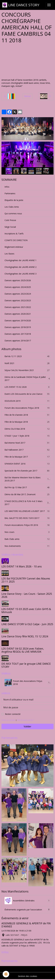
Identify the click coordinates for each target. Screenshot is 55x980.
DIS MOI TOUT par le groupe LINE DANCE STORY (26, 665)
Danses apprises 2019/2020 (18, 320)
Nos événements (27, 546)
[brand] (21, 5)
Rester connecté (13, 714)
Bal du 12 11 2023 (27, 356)
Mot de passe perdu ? (26, 720)
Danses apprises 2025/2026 (18, 280)
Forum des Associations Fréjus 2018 (27, 408)
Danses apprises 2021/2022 (18, 307)
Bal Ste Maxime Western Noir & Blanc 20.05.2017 (27, 479)
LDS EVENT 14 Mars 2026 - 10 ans (22, 566)
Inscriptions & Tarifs (14, 234)
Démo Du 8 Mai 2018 (27, 429)
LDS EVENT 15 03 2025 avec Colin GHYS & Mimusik (26, 611)
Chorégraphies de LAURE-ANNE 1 (20, 260)
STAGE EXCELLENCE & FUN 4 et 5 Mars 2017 (27, 503)
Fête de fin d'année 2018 (27, 415)
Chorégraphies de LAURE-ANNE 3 (20, 274)
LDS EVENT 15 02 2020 (27, 387)
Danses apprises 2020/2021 (18, 314)
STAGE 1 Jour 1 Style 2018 (27, 436)
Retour (27, 96)
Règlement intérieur (14, 247)
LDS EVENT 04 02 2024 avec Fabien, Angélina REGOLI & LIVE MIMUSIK (23, 650)
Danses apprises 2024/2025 (18, 287)
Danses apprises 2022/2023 (18, 300)
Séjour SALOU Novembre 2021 (27, 370)
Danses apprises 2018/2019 (18, 327)
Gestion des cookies (28, 976)
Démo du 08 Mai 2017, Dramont (27, 494)
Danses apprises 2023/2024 (18, 294)
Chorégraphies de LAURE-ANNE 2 (20, 267)
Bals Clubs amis (27, 539)
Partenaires (10, 193)
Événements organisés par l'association (27, 910)
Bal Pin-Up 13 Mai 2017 (27, 487)
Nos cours (27, 532)
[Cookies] (6, 974)
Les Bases (9, 254)
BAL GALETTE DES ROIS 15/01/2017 (27, 518)
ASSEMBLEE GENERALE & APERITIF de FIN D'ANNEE (26, 925)
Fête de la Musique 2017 (27, 457)
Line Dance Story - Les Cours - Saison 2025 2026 (27, 595)
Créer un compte (8, 720)
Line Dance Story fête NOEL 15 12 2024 (25, 636)
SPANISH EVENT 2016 (27, 464)
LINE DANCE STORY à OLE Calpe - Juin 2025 (27, 624)
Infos (7, 187)
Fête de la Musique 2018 (27, 422)
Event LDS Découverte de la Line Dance (27, 394)
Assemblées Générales (27, 901)
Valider (27, 726)
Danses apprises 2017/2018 (18, 334)
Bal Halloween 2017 (27, 450)
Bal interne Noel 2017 (27, 443)
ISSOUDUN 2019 (27, 401)
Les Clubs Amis (12, 207)
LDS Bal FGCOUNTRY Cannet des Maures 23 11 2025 (26, 580)
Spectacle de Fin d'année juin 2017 (27, 471)
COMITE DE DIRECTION (16, 240)
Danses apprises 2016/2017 (18, 341)
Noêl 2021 (27, 363)
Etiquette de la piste (14, 200)
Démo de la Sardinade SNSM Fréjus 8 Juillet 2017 (27, 379)
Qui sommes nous (13, 213)
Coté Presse (10, 220)
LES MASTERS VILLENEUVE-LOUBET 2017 (27, 511)
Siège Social (10, 227)
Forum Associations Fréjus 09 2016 (27, 525)
